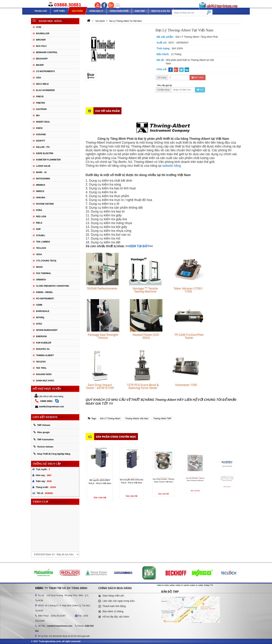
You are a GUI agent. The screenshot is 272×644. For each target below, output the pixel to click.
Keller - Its (43, 147)
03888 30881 (46, 401)
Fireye (40, 97)
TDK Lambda (43, 242)
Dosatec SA (43, 349)
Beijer (40, 65)
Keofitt (41, 141)
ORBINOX (41, 280)
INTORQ (40, 318)
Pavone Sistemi (45, 204)
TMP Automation (44, 439)
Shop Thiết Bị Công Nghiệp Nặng (52, 454)
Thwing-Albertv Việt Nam (137, 419)
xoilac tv (179, 585)
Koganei (41, 134)
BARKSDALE (43, 311)
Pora (39, 210)
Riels (39, 223)
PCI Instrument (45, 299)
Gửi (200, 90)
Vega (39, 254)
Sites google (41, 432)
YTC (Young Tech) (46, 261)
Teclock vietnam (43, 447)
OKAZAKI (41, 362)
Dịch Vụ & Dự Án (161, 11)
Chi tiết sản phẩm (107, 111)
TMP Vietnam (42, 425)
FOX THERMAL (44, 273)
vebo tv (160, 585)
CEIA (39, 78)
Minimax (41, 185)
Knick (39, 128)
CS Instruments (45, 71)
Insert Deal (43, 122)
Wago (39, 267)
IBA (38, 116)
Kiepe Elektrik (45, 153)
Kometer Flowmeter (48, 160)
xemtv (186, 585)
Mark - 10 (41, 172)
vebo (167, 585)
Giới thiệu (59, 11)
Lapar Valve (43, 166)
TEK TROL (41, 368)
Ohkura (41, 198)
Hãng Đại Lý (96, 11)
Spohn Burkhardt (47, 330)
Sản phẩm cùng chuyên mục (116, 436)
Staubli (41, 235)
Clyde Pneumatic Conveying (53, 286)
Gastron (41, 109)
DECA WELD (42, 84)
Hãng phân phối (119, 11)
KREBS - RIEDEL (45, 292)
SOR (38, 229)
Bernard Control (47, 52)
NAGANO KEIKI (44, 374)
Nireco (40, 191)
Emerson (41, 336)
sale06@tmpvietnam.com (50, 407)
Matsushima (43, 179)
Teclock (41, 248)
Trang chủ (41, 11)
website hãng (172, 166)
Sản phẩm (77, 11)
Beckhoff (42, 59)
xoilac (172, 585)
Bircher (41, 40)
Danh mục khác (45, 381)
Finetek (41, 103)
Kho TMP (140, 11)
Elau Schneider (45, 90)
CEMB (39, 305)
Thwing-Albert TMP (162, 419)
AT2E (39, 27)
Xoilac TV (208, 585)
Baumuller (43, 33)
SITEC (39, 324)
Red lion (41, 217)
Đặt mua (197, 77)
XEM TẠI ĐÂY (139, 246)
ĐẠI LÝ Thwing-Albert (110, 419)
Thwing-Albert (45, 355)
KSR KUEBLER (44, 343)
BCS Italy (41, 46)
